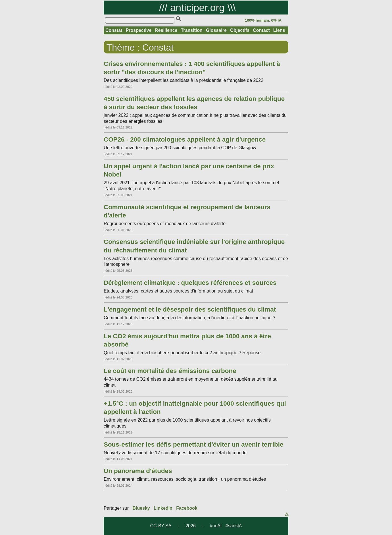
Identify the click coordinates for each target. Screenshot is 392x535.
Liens (279, 30)
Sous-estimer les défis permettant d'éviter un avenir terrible (193, 444)
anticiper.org (197, 8)
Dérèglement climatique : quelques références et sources (190, 283)
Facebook (187, 508)
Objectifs (240, 30)
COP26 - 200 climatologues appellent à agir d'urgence (185, 139)
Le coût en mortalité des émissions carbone (170, 371)
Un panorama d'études (138, 471)
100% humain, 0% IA (263, 20)
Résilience (166, 30)
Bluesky (141, 508)
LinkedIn (163, 508)
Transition (191, 30)
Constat (114, 30)
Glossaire (216, 30)
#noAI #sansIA (226, 526)
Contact (261, 30)
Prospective (139, 30)
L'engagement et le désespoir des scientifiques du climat (190, 309)
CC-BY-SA (161, 526)
